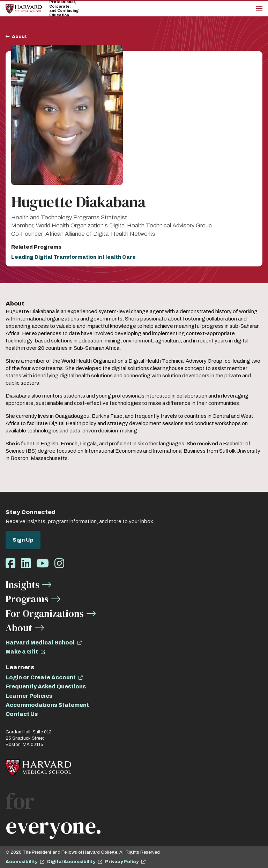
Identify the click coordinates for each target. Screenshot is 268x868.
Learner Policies (29, 696)
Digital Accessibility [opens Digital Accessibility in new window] (71, 862)
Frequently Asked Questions (46, 686)
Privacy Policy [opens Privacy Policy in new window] (122, 862)
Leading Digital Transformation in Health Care (73, 257)
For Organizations (45, 613)
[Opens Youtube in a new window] (43, 564)
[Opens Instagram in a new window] (59, 564)
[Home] (24, 9)
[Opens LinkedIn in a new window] (26, 564)
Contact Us (22, 714)
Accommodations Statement (47, 705)
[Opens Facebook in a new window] (10, 564)
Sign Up (23, 540)
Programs (27, 599)
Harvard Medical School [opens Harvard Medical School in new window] (40, 643)
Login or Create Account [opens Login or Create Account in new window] (41, 677)
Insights (23, 584)
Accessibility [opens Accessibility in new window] (21, 862)
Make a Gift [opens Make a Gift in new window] (22, 652)
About (19, 37)
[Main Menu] (259, 9)
